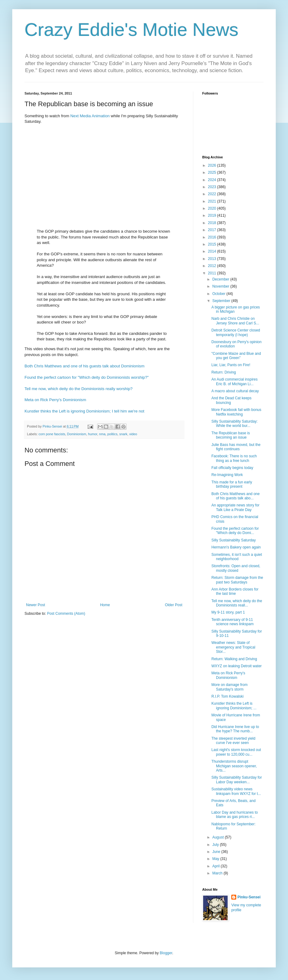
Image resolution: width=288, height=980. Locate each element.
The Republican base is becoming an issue (231, 435)
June (217, 852)
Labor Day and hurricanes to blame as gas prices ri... (235, 815)
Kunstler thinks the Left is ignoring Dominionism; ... (234, 706)
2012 (213, 266)
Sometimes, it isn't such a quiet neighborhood (237, 557)
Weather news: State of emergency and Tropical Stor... (233, 647)
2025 (213, 172)
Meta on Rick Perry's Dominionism (55, 400)
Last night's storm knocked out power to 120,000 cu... (236, 752)
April (216, 866)
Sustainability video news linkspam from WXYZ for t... (236, 791)
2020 (213, 208)
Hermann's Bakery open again (236, 547)
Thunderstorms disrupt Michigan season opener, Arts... (234, 766)
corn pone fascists (52, 434)
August (219, 837)
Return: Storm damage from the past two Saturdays (237, 580)
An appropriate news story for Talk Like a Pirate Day (235, 507)
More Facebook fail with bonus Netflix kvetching (236, 412)
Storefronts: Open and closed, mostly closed (236, 568)
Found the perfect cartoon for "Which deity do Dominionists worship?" (87, 377)
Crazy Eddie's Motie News (131, 30)
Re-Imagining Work (227, 475)
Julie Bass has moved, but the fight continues (236, 447)
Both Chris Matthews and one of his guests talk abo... (235, 496)
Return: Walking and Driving (234, 659)
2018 (213, 223)
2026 (213, 165)
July (216, 845)
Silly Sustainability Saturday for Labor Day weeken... (237, 780)
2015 (213, 244)
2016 (213, 237)
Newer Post (36, 605)
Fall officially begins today (232, 468)
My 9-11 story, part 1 (228, 612)
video (133, 434)
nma (102, 434)
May (216, 859)
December (221, 279)
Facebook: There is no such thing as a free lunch (234, 458)
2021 (213, 201)
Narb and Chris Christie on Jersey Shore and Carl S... (235, 321)
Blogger (166, 953)
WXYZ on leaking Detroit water (237, 666)
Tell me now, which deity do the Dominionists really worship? (79, 389)
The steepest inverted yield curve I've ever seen (233, 741)
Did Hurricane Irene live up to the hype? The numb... (235, 729)
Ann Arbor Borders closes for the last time (235, 591)
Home (105, 605)
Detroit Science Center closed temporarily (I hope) (236, 332)
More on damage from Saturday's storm (229, 687)
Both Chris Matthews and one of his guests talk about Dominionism (84, 366)
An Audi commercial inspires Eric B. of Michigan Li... (235, 382)
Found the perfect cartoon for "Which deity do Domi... (235, 531)
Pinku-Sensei (249, 897)
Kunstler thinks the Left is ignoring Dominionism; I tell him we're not (84, 411)
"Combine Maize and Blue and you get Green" (236, 356)
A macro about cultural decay (235, 391)
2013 (213, 259)
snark (123, 434)
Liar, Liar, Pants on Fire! (231, 365)
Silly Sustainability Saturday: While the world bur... (235, 424)
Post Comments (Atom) (66, 614)
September (222, 301)
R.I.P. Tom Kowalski (227, 696)
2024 (213, 180)
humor (93, 434)
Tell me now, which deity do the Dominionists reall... (237, 603)
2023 (213, 187)
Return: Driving (224, 372)
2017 (213, 230)
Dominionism (77, 434)
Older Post (174, 605)
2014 (213, 251)
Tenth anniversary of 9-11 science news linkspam (233, 622)
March (218, 873)
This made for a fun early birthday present (232, 484)
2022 (213, 194)
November (221, 286)
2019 (213, 215)
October (219, 294)
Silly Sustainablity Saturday (234, 540)
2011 (213, 273)
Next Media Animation (90, 116)
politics (112, 434)
